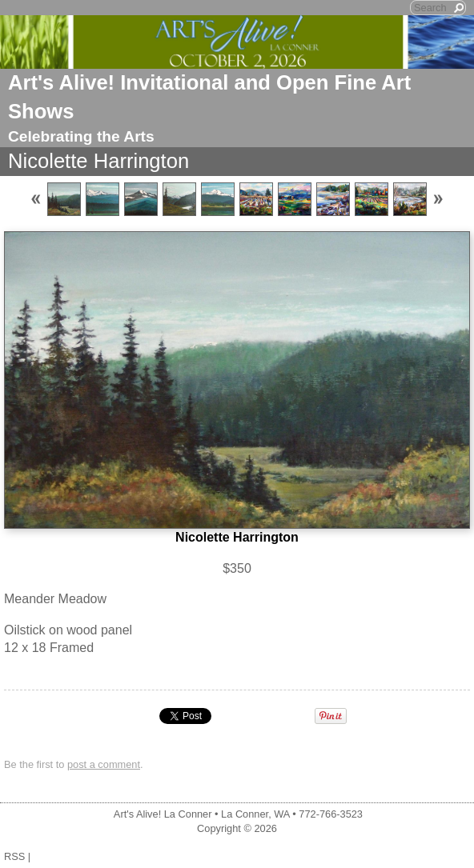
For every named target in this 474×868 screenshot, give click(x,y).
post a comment (104, 764)
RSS (14, 856)
